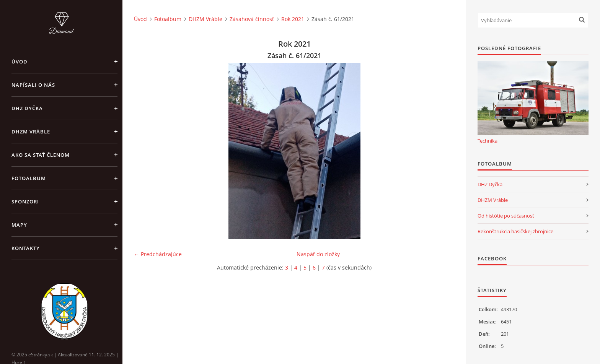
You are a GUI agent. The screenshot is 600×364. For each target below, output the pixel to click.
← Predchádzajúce (158, 254)
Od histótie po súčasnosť (506, 216)
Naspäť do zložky (318, 254)
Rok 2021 (293, 19)
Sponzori (25, 201)
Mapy (19, 225)
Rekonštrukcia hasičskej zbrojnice (515, 231)
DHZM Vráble (31, 132)
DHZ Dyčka (27, 108)
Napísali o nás (33, 85)
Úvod (20, 62)
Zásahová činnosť (252, 19)
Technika (487, 141)
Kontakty (26, 248)
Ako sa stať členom (41, 155)
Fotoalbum (29, 178)
